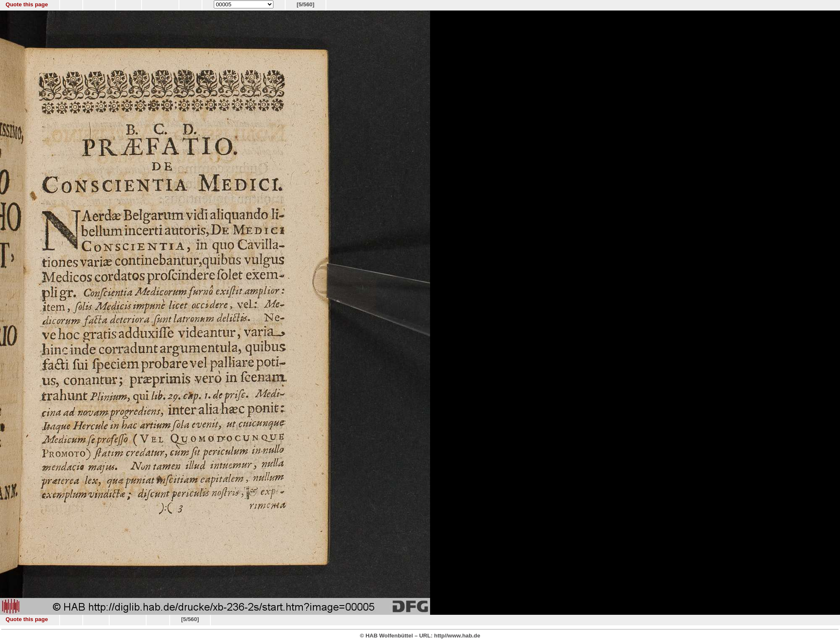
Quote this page (27, 4)
